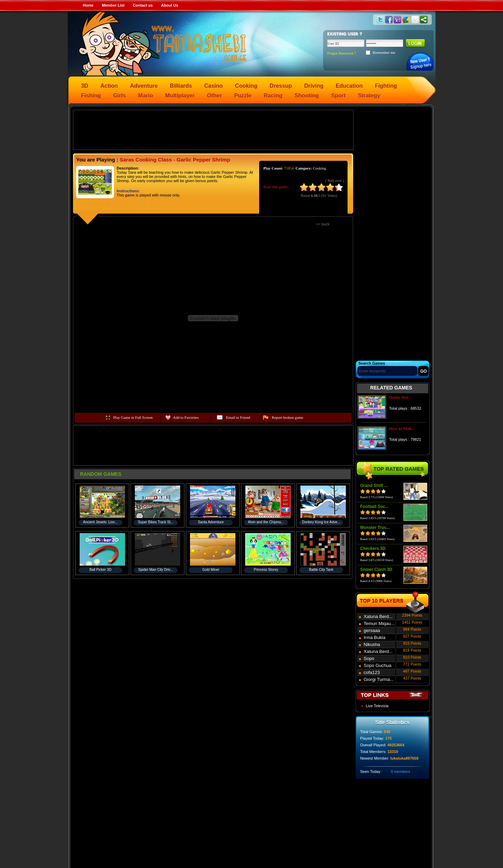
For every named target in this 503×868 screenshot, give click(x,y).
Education (349, 86)
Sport (338, 96)
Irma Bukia (374, 637)
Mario (145, 96)
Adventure (144, 86)
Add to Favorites (186, 417)
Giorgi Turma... (379, 679)
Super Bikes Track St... (156, 522)
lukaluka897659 (404, 758)
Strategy (369, 96)
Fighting (386, 86)
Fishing (91, 96)
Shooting (307, 96)
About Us (170, 5)
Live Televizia (377, 706)
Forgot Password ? (342, 53)
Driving (314, 86)
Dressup (281, 86)
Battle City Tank (321, 570)
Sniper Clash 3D (376, 569)
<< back (323, 224)
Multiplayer (180, 96)
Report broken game (287, 417)
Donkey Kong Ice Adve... (321, 522)
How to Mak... (402, 429)
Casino (214, 86)
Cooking (246, 86)
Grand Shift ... (374, 486)
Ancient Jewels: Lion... (101, 522)
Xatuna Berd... (378, 616)
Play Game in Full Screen (133, 417)
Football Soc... (374, 507)
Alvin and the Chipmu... (266, 522)
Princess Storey (266, 570)
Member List (113, 5)
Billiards (181, 86)
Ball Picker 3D (100, 570)
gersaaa (372, 630)
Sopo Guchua (378, 665)
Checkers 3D (373, 548)
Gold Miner (211, 570)
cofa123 (372, 672)
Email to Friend (238, 417)
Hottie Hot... (400, 397)
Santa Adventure (211, 522)
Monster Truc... (375, 528)
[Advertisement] (213, 129)
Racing (273, 96)
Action (109, 86)
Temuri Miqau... (379, 623)
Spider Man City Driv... (156, 570)
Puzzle (243, 96)
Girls (119, 96)
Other (215, 96)
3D (85, 86)
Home (88, 5)
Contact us (143, 5)
